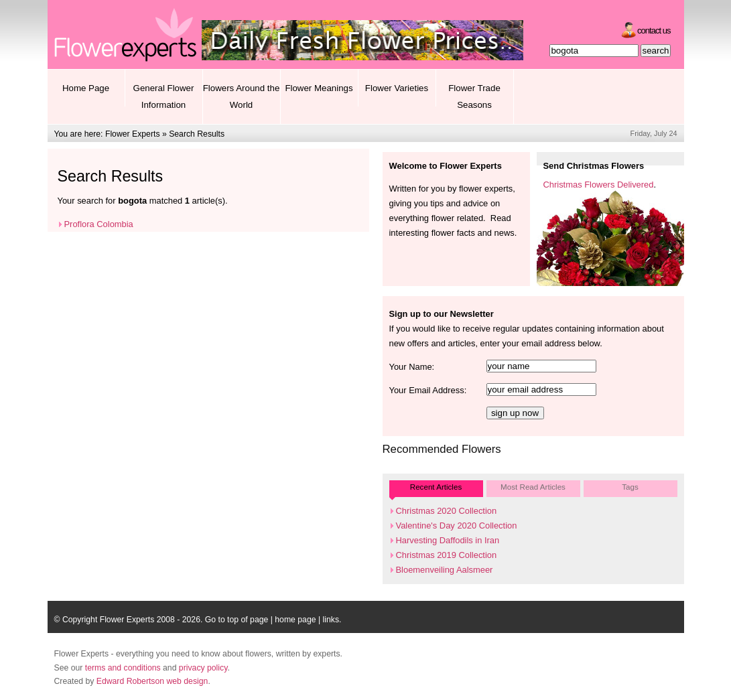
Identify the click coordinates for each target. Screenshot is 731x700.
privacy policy (203, 668)
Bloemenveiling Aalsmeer (445, 570)
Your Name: (412, 367)
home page (295, 620)
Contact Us (654, 30)
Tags (630, 487)
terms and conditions (123, 668)
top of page (248, 620)
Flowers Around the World (242, 96)
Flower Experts (133, 134)
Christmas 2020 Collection (447, 511)
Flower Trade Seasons (474, 96)
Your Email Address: (428, 390)
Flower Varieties (397, 88)
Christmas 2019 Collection (447, 555)
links (331, 620)
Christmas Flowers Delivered (599, 185)
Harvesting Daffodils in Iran (448, 540)
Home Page (86, 88)
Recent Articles (436, 487)
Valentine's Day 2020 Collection (457, 526)
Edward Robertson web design (152, 681)
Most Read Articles (533, 487)
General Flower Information (164, 96)
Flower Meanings (319, 88)
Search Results (197, 134)
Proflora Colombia (99, 224)
